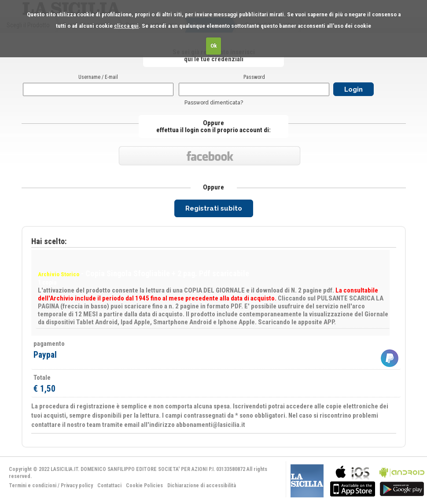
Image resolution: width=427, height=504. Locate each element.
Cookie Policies (144, 485)
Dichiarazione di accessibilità (202, 485)
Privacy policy (77, 485)
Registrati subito (214, 208)
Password (254, 77)
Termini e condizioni (33, 485)
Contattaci (109, 485)
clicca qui (126, 26)
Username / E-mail (98, 77)
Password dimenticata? (214, 103)
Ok (214, 46)
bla (353, 480)
